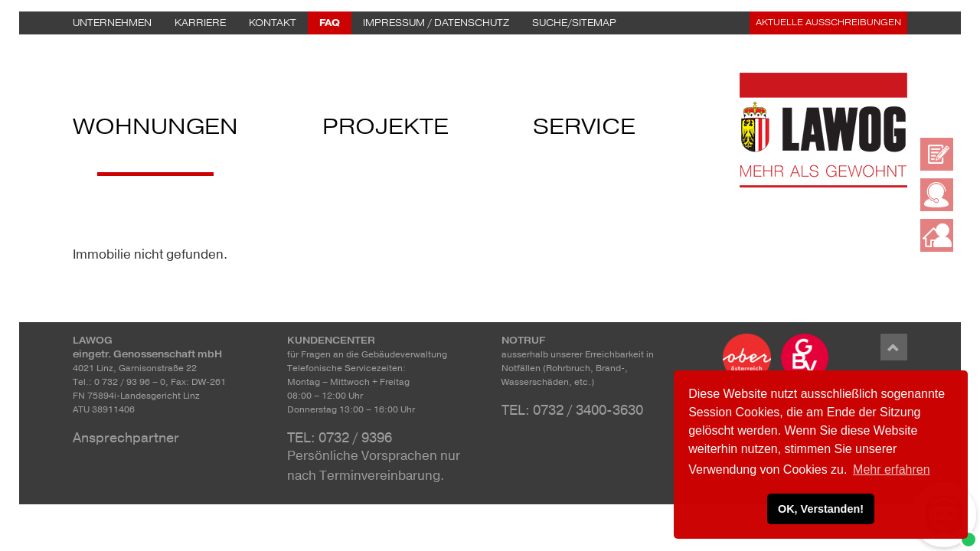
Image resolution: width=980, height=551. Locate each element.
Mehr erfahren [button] (892, 469)
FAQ (330, 23)
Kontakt (273, 23)
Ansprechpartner (126, 438)
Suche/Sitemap (574, 23)
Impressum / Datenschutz (436, 23)
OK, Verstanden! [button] (821, 509)
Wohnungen (155, 130)
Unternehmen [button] (112, 23)
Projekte (385, 130)
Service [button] (584, 130)
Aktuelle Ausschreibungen (828, 23)
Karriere (200, 23)
